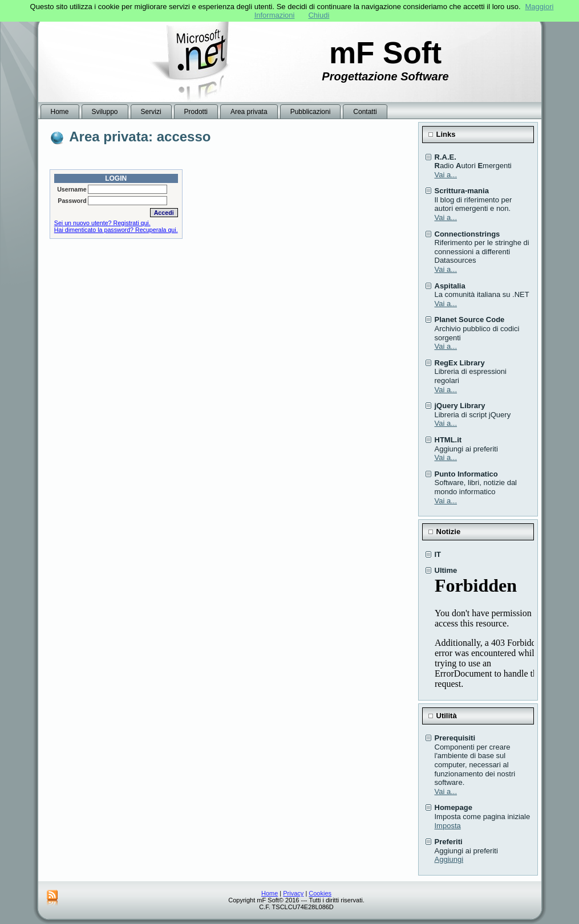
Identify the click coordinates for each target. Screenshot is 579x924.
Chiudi (319, 15)
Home (270, 893)
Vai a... (446, 175)
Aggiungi (449, 859)
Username (72, 189)
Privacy (293, 893)
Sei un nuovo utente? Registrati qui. (102, 223)
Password (72, 201)
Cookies (320, 893)
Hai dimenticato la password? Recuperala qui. (116, 230)
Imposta (448, 826)
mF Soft (385, 53)
